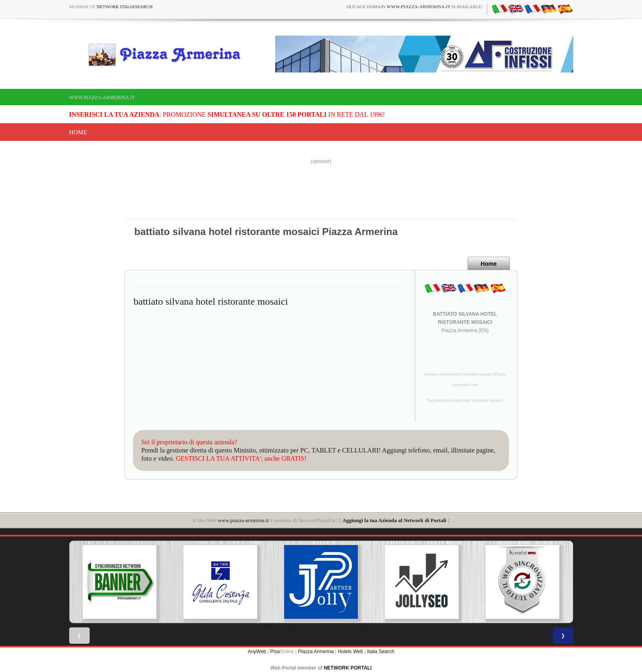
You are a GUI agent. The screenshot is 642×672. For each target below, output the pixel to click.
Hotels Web (350, 652)
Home (78, 132)
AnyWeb (257, 652)
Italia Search (381, 652)
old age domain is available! (415, 7)
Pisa (275, 652)
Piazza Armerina (316, 652)
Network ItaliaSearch (125, 7)
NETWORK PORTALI (348, 668)
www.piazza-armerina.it (102, 97)
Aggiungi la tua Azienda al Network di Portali (394, 520)
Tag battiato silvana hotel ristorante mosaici (465, 400)
